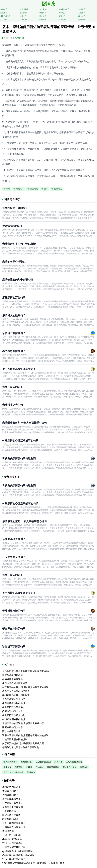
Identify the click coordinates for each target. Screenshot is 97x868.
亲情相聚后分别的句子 (15, 208)
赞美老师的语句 (10, 762)
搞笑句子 (4, 9)
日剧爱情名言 (9, 811)
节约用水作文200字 (12, 843)
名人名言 (43, 9)
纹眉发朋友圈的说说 (13, 679)
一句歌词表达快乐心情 (14, 827)
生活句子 (82, 9)
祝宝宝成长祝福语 (11, 815)
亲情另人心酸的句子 (14, 315)
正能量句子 (83, 13)
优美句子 (23, 20)
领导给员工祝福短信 (13, 807)
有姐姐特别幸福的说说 (14, 719)
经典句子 (23, 16)
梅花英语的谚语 (10, 819)
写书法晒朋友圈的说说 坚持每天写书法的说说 (25, 735)
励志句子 (43, 20)
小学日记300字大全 (12, 839)
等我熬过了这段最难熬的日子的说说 (21, 747)
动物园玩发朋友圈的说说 (15, 739)
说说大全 (23, 13)
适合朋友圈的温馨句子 (14, 823)
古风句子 (40, 767)
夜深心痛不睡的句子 (13, 799)
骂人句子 (43, 16)
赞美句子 (62, 13)
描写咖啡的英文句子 (13, 711)
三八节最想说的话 (74, 762)
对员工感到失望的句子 (14, 859)
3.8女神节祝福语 (44, 762)
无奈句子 (82, 20)
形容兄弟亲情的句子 (14, 629)
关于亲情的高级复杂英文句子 (19, 369)
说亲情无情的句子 (13, 226)
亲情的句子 (20, 38)
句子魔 (9, 38)
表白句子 (82, 16)
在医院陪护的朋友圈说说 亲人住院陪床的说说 (25, 687)
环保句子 (58, 762)
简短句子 (19, 189)
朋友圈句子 (5, 13)
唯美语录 (84, 767)
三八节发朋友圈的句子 (13, 772)
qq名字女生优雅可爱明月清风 (17, 851)
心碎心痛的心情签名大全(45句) (18, 855)
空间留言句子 (27, 762)
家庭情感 (33, 189)
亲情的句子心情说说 (14, 262)
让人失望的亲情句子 (14, 557)
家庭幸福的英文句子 (13, 727)
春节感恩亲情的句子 (14, 351)
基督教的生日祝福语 (13, 675)
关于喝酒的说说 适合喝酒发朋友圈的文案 (23, 743)
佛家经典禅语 (53, 767)
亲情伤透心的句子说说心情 (18, 280)
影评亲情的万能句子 (14, 297)
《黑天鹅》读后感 (11, 835)
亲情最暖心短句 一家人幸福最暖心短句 (24, 423)
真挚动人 (57, 189)
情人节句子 (24, 9)
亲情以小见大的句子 (14, 405)
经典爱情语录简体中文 (14, 707)
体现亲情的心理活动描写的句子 (20, 441)
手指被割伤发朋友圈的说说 (16, 695)
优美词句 (7, 767)
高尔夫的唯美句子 (11, 731)
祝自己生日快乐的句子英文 (16, 691)
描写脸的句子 (9, 831)
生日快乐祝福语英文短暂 (15, 683)
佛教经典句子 (5, 16)
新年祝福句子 (64, 9)
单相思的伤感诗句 (11, 787)
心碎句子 (62, 20)
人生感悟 (4, 20)
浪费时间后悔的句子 (13, 803)
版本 (45, 189)
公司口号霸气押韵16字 (14, 847)
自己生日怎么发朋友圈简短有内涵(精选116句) (25, 671)
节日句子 (43, 13)
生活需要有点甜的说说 (14, 703)
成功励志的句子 (10, 795)
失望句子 (62, 16)
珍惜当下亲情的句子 (14, 333)
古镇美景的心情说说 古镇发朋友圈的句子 (23, 723)
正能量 (29, 767)
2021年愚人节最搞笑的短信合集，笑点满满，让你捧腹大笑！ (33, 863)
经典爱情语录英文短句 (14, 715)
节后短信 (31, 772)
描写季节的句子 (10, 791)
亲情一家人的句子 (13, 387)
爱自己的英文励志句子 (14, 699)
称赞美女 (19, 767)
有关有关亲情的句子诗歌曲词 (19, 458)
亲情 (7, 189)
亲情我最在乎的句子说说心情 (19, 244)
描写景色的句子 (69, 767)
